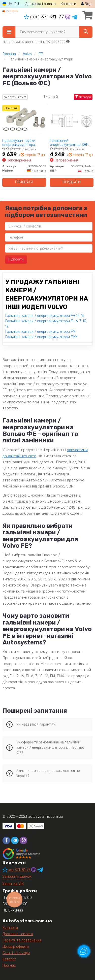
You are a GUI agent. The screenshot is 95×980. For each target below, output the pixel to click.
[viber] (23, 840)
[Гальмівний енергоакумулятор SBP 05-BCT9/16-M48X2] (72, 121)
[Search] (86, 32)
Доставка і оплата (40, 4)
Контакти (68, 4)
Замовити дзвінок (17, 877)
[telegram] (15, 840)
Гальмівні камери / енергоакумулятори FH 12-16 (45, 316)
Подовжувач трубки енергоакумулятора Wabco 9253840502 (19, 143)
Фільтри (83, 97)
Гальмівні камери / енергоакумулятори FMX (41, 337)
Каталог (9, 959)
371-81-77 (45, 17)
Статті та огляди (16, 953)
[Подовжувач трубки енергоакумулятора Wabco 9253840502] (24, 121)
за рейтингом (15, 97)
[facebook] (6, 840)
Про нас (9, 966)
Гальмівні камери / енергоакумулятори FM (40, 332)
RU (17, 4)
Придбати (24, 182)
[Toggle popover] (84, 951)
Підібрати (16, 259)
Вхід (86, 4)
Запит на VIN (13, 884)
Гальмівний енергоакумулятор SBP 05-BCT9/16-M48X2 (69, 143)
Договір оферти (16, 947)
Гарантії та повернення (22, 940)
